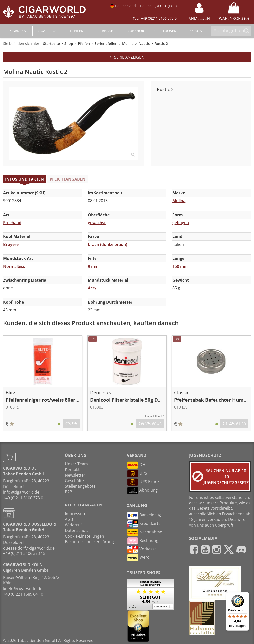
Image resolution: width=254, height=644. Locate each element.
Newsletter (75, 475)
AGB (69, 519)
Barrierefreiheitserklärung (89, 542)
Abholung (142, 491)
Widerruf (73, 525)
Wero (138, 558)
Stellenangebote (80, 486)
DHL (137, 465)
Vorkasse (142, 549)
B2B (69, 492)
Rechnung (143, 541)
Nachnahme (145, 532)
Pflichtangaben (67, 179)
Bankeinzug (144, 515)
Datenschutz (77, 530)
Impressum (76, 514)
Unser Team (76, 464)
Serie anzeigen (127, 57)
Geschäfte (74, 481)
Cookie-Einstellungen (85, 536)
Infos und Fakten (25, 179)
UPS (137, 474)
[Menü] (246, 595)
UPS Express (145, 482)
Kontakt (72, 469)
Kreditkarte (144, 524)
